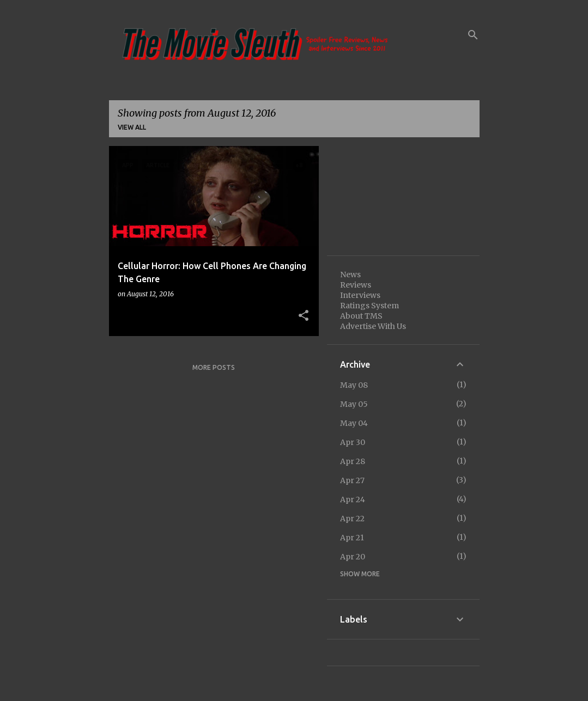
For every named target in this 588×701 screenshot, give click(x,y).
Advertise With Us (373, 326)
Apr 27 (352, 480)
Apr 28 (353, 461)
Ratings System (369, 306)
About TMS (361, 316)
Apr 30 (353, 442)
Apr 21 (352, 538)
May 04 (354, 423)
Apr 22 (352, 519)
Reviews (356, 285)
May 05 (354, 404)
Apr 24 (353, 499)
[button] (304, 316)
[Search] (473, 35)
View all (132, 127)
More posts (214, 367)
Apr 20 (353, 557)
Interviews (360, 295)
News (350, 275)
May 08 (354, 385)
